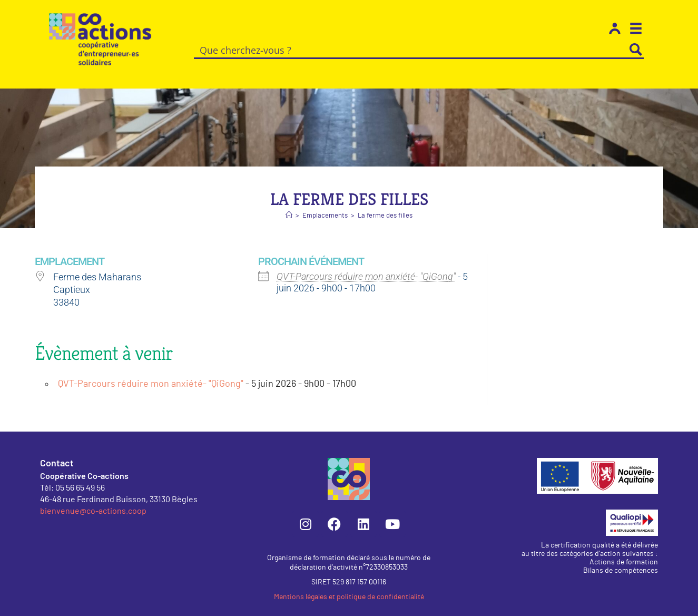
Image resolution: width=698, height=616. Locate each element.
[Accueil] (289, 204)
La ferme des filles (385, 204)
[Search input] (412, 50)
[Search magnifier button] (636, 50)
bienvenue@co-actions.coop (93, 498)
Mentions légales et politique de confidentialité (349, 585)
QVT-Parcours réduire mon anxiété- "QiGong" (366, 264)
